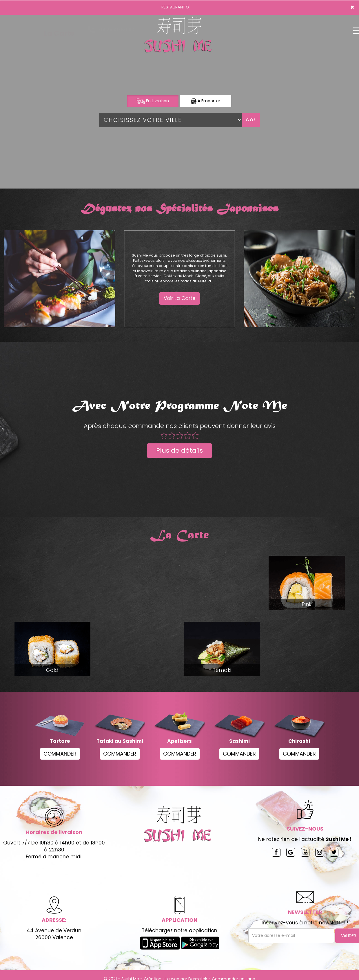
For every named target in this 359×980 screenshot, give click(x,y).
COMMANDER (60, 754)
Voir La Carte (180, 298)
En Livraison (153, 101)
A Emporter (206, 101)
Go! (251, 120)
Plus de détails (180, 450)
